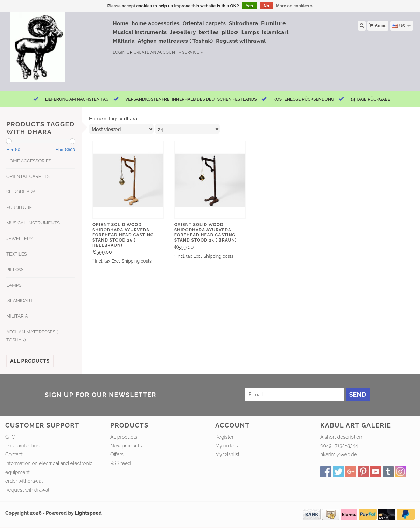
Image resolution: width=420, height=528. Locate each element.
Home (121, 23)
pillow (230, 32)
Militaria (124, 41)
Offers (117, 454)
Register (224, 437)
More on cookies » (295, 6)
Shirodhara (244, 23)
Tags (113, 119)
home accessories (156, 23)
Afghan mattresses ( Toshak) (176, 41)
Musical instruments (140, 32)
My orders (226, 446)
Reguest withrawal (241, 41)
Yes (249, 6)
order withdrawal (24, 481)
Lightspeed (88, 513)
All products (30, 361)
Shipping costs (137, 261)
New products (126, 446)
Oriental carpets (204, 23)
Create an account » (157, 52)
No (266, 6)
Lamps (250, 32)
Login (119, 52)
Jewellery (183, 32)
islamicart (275, 32)
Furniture (273, 23)
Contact (14, 454)
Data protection (22, 446)
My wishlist (227, 454)
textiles (209, 32)
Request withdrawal (27, 490)
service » (193, 52)
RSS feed (121, 463)
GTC (10, 437)
